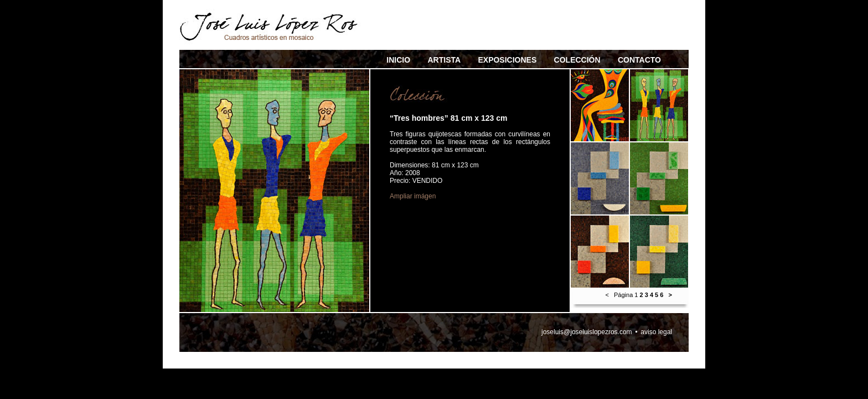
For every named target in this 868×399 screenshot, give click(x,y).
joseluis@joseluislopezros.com (587, 332)
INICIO (398, 60)
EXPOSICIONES (507, 60)
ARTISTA (444, 60)
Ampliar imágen (413, 196)
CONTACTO (639, 60)
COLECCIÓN (577, 60)
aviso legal (656, 332)
